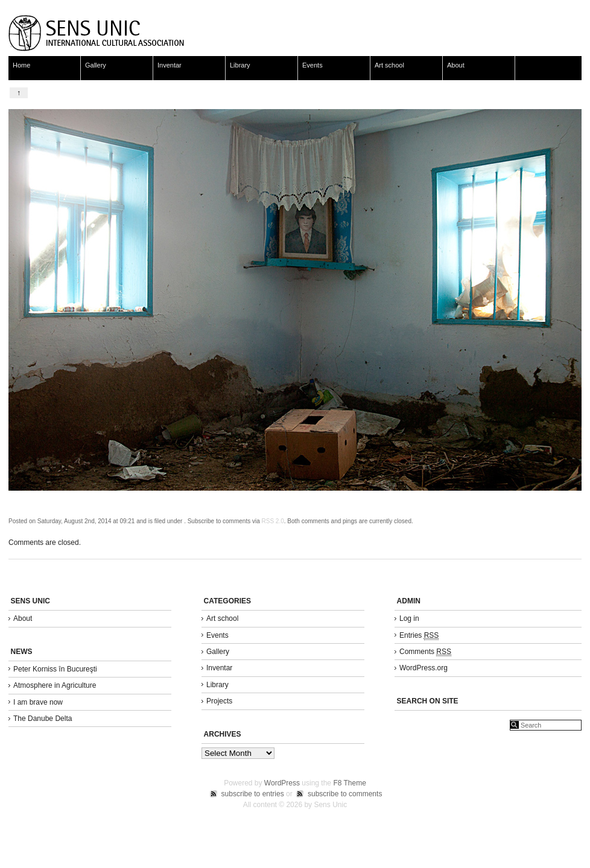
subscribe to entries (253, 794)
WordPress (282, 783)
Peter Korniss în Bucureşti (55, 669)
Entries (419, 636)
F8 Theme (349, 783)
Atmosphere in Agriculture (55, 685)
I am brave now (38, 702)
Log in (409, 618)
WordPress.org (423, 668)
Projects (219, 701)
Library (240, 65)
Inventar (170, 65)
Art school (389, 65)
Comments (425, 652)
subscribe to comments (345, 794)
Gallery (96, 65)
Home (21, 65)
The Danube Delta (43, 719)
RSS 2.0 (273, 521)
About (456, 65)
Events (312, 65)
